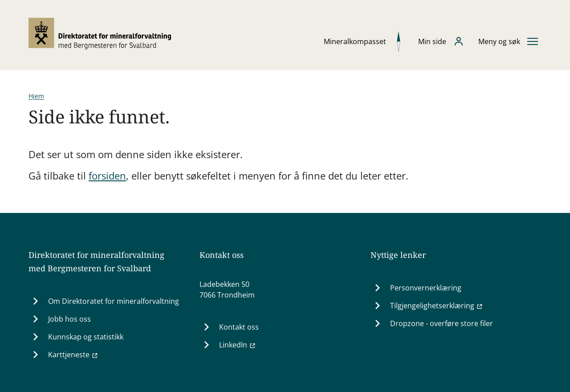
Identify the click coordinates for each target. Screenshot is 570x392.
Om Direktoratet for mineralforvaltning (114, 301)
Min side (432, 41)
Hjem (36, 96)
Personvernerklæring (426, 288)
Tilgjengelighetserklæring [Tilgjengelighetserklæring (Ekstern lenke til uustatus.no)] (437, 306)
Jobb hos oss (69, 319)
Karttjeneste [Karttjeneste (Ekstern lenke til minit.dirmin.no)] (73, 355)
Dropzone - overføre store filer (442, 323)
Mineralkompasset (355, 41)
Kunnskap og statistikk (86, 337)
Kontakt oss (239, 327)
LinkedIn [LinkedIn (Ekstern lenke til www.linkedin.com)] (238, 345)
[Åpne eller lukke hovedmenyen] (508, 41)
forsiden (107, 176)
